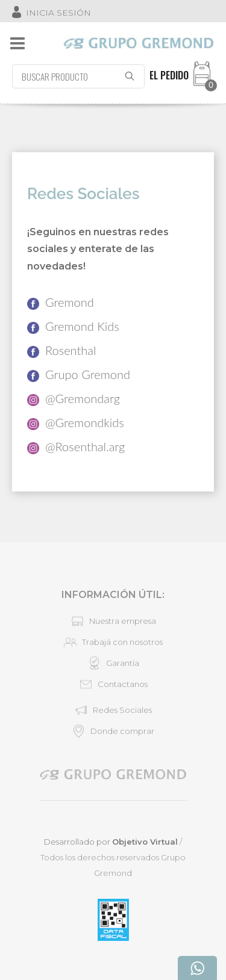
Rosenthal (61, 350)
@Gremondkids (76, 423)
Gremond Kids (73, 326)
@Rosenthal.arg (76, 447)
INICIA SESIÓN (58, 13)
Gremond (61, 302)
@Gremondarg (74, 399)
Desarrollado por (111, 842)
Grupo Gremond (79, 374)
